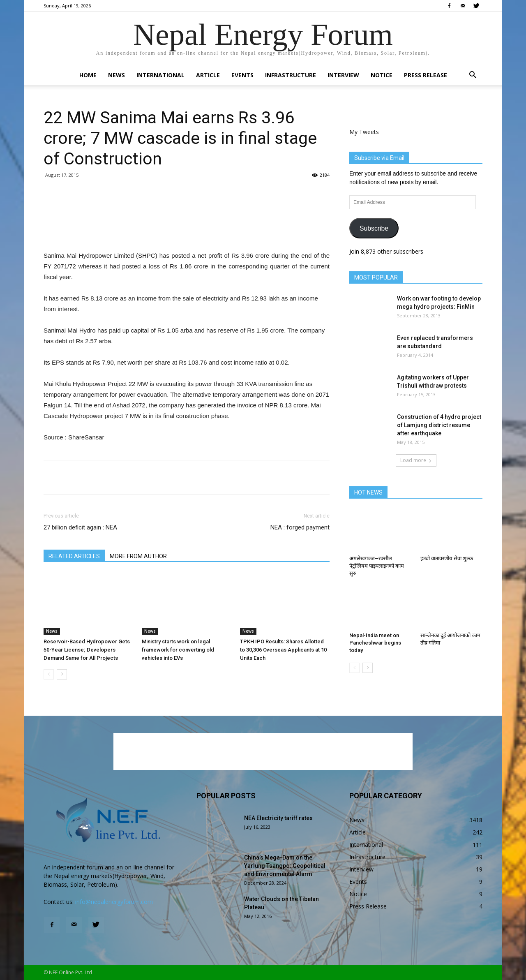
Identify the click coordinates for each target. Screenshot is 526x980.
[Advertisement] (187, 229)
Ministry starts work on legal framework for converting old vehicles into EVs (178, 650)
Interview (343, 75)
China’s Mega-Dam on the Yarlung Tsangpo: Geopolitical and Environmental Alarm (285, 866)
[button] (473, 76)
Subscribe (374, 228)
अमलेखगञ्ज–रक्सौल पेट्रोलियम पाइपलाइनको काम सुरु (377, 566)
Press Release (426, 75)
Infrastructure (291, 75)
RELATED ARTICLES (74, 556)
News (117, 75)
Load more (416, 460)
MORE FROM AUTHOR (138, 556)
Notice (382, 75)
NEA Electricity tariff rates (278, 818)
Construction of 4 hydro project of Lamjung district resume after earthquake (439, 425)
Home (88, 75)
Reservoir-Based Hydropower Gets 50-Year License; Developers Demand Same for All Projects (87, 650)
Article (208, 75)
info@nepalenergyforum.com (114, 902)
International (160, 75)
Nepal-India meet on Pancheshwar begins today (375, 643)
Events (242, 75)
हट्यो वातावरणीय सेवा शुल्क (447, 558)
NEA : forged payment (300, 527)
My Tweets (364, 132)
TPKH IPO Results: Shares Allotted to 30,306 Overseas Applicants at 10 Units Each (283, 650)
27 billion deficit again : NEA (80, 527)
